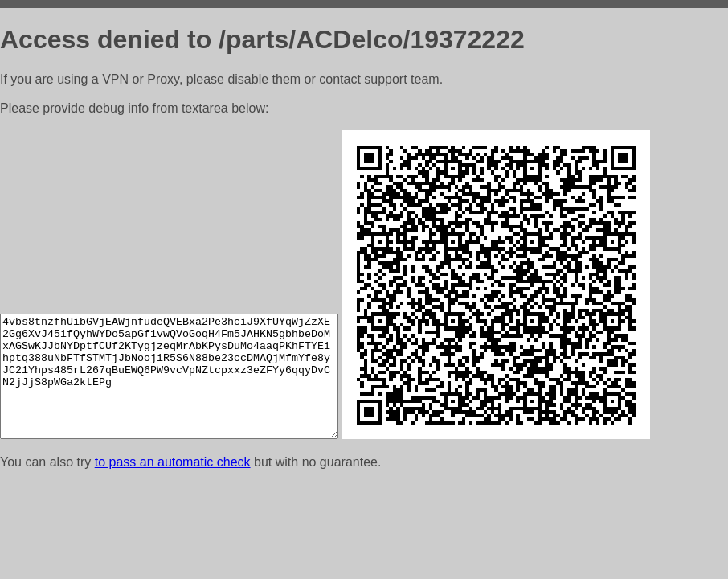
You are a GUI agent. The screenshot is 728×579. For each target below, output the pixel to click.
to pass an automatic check (173, 462)
